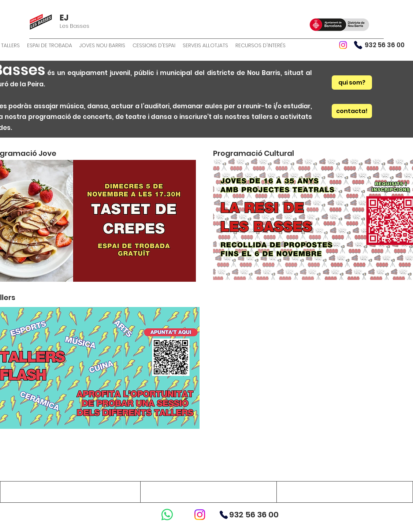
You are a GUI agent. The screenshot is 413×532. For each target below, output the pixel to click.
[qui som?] (352, 83)
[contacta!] (352, 111)
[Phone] (358, 45)
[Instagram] (343, 45)
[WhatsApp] (167, 515)
